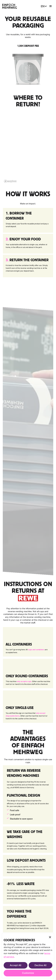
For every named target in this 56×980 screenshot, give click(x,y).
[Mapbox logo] (10, 181)
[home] (10, 6)
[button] (43, 6)
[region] (28, 148)
